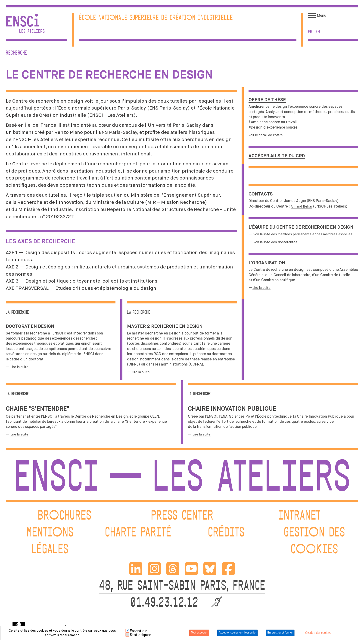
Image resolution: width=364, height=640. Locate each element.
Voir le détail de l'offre (266, 135)
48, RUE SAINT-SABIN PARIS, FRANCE (182, 586)
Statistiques (140, 635)
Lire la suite (261, 288)
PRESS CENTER (182, 516)
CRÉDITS (226, 533)
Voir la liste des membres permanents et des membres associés (303, 234)
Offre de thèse (267, 100)
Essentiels (138, 631)
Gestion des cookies (318, 633)
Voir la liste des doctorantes (275, 242)
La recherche (139, 312)
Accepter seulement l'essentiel (237, 633)
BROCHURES (64, 516)
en (318, 32)
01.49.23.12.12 (164, 603)
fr (310, 32)
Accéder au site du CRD (277, 156)
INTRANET (299, 516)
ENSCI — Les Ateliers (182, 480)
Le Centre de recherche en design (45, 101)
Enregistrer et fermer (280, 633)
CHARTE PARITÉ (138, 533)
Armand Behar (301, 206)
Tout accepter (199, 633)
